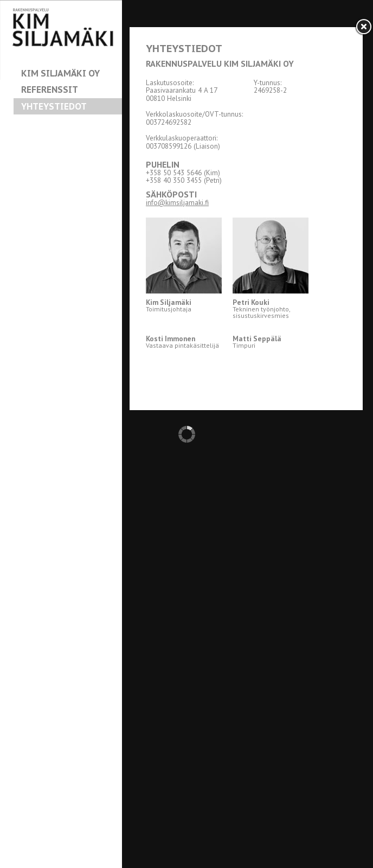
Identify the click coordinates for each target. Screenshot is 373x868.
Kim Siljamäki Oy (60, 73)
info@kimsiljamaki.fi (177, 202)
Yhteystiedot (54, 106)
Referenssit (50, 90)
